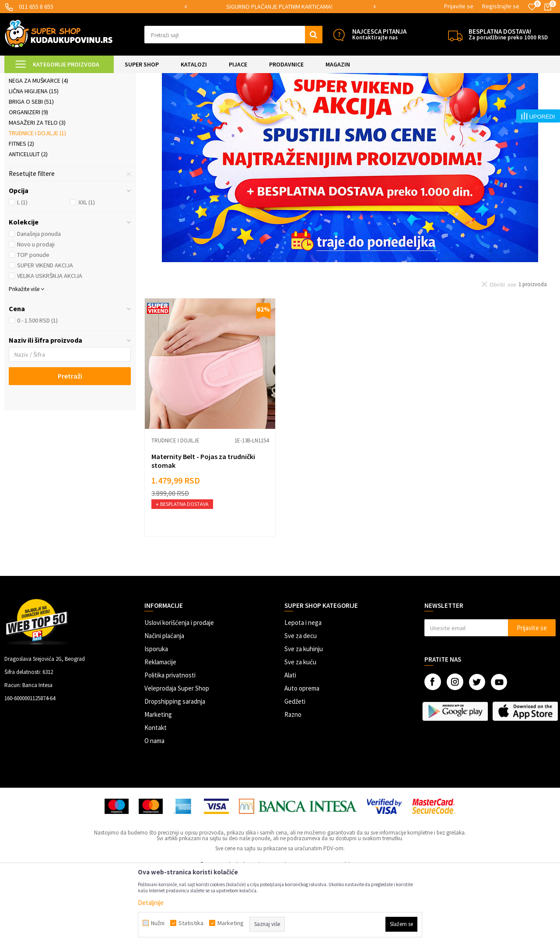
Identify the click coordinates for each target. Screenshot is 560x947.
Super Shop (65, 79)
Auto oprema (302, 761)
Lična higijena (34, 164)
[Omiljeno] (532, 7)
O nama (154, 814)
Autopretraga (358, 100)
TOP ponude (33, 328)
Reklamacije (160, 735)
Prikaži (464, 100)
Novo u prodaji (36, 317)
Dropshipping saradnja (175, 774)
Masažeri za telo (37, 196)
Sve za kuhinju (304, 722)
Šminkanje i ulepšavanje (48, 133)
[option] (280, 7)
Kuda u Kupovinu (25, 79)
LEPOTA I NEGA (103, 79)
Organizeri (28, 185)
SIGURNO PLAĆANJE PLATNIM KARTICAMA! (279, 7)
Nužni (158, 923)
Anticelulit (28, 227)
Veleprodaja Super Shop (177, 761)
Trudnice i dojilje (37, 206)
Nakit (20, 143)
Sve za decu (301, 709)
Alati (290, 748)
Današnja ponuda (39, 307)
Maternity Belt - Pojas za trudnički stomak (203, 534)
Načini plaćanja (164, 709)
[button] (233, 35)
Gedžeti (295, 774)
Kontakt (156, 801)
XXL (87, 275)
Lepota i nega (303, 696)
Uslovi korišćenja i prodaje (179, 696)
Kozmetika (28, 122)
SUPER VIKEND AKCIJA (45, 338)
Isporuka (156, 722)
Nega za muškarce (38, 154)
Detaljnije (151, 903)
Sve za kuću (300, 735)
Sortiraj (396, 100)
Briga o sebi (31, 175)
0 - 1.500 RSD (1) (37, 393)
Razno (293, 787)
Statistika (191, 923)
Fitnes (21, 217)
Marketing (158, 787)
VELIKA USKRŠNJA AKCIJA (50, 349)
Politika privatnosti (170, 748)
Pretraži (70, 449)
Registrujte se (501, 6)
